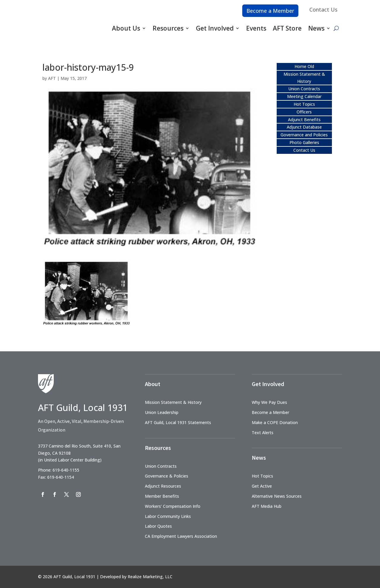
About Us (126, 28)
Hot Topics (304, 104)
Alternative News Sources (277, 496)
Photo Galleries (304, 142)
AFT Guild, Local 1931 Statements (178, 422)
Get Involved (215, 28)
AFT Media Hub (267, 506)
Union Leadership (162, 412)
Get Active (262, 486)
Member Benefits (162, 496)
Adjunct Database (304, 127)
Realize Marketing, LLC (150, 577)
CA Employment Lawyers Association (181, 536)
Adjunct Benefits (304, 120)
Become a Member (270, 11)
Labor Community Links (168, 516)
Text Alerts (263, 433)
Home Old (304, 66)
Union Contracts (304, 89)
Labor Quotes (158, 526)
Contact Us (323, 10)
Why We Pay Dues (269, 402)
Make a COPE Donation (275, 422)
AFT (52, 78)
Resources (168, 28)
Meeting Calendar (304, 96)
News (316, 28)
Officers (304, 112)
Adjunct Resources (163, 486)
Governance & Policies (167, 476)
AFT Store (287, 28)
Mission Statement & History (173, 402)
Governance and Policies (304, 135)
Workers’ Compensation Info (173, 506)
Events (256, 28)
